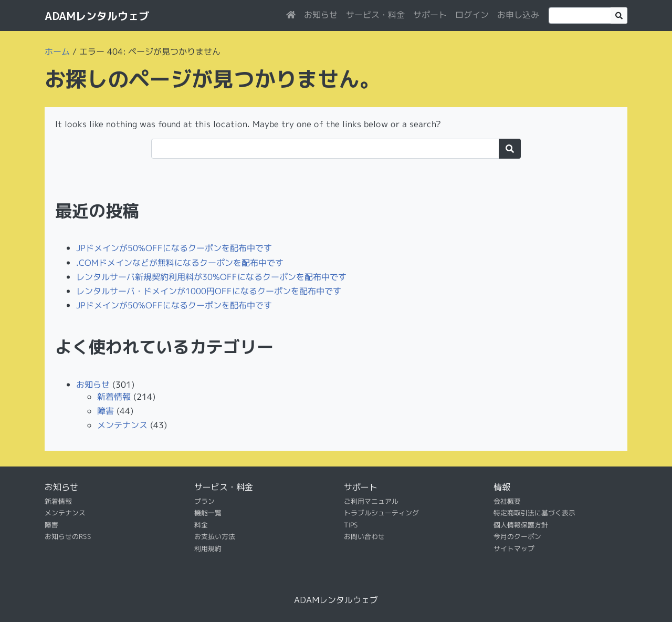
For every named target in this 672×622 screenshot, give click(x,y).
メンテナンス (122, 425)
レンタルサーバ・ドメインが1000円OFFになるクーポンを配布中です (209, 291)
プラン (204, 501)
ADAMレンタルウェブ (97, 16)
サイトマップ (514, 548)
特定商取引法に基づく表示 (534, 513)
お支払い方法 (215, 536)
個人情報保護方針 (521, 525)
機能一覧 (208, 513)
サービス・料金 (375, 15)
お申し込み (518, 15)
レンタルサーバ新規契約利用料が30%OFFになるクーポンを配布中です (211, 276)
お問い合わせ (364, 536)
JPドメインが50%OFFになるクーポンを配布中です (174, 248)
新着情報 (114, 397)
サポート (430, 15)
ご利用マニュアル (371, 501)
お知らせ (321, 15)
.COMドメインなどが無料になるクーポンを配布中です (180, 262)
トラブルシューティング (381, 513)
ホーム (57, 51)
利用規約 (208, 548)
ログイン (472, 15)
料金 (201, 525)
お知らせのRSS (68, 536)
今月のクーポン (517, 536)
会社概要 (507, 501)
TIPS (351, 525)
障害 (106, 411)
